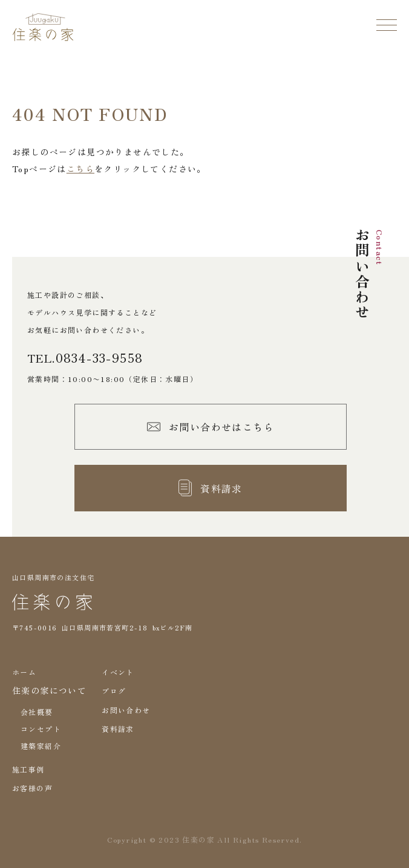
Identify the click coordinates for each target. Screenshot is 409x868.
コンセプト (41, 729)
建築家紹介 (41, 746)
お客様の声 (32, 788)
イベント (118, 672)
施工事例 (28, 769)
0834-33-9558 (100, 358)
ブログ (114, 691)
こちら (80, 169)
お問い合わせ (126, 710)
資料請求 (118, 729)
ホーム (24, 672)
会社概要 (37, 712)
